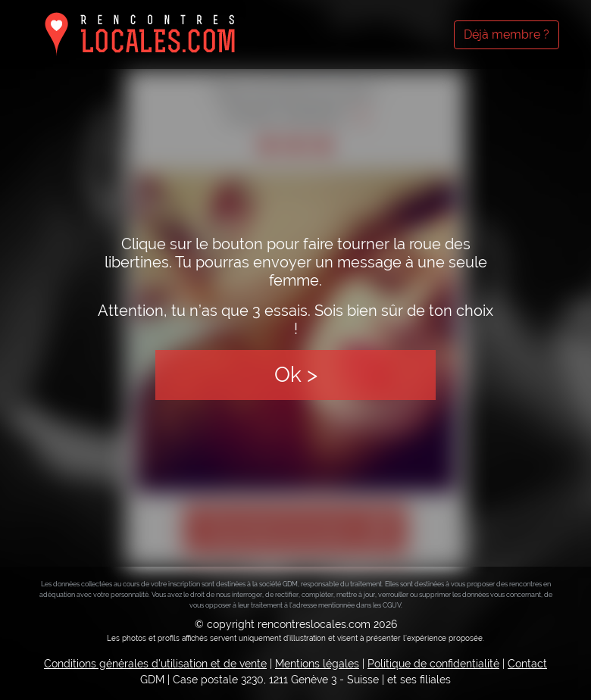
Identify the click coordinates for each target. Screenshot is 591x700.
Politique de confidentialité (433, 664)
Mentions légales (317, 664)
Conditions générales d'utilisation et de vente (155, 664)
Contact (527, 664)
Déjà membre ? (507, 34)
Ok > (296, 375)
